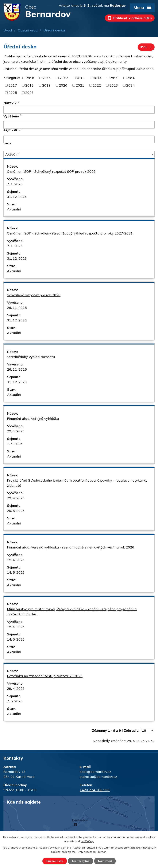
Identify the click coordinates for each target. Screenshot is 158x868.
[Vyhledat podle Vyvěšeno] (79, 125)
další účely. (87, 842)
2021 (80, 85)
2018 (29, 85)
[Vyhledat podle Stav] (79, 154)
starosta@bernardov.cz (98, 777)
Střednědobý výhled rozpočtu (31, 357)
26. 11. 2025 (17, 308)
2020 (63, 85)
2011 (47, 78)
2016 (131, 78)
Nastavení (105, 861)
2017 (13, 85)
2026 (29, 93)
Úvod (8, 30)
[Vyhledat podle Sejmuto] (79, 139)
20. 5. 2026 (16, 511)
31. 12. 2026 (17, 197)
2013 (80, 78)
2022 (97, 85)
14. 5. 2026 (16, 572)
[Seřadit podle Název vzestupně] (19, 101)
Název (10, 103)
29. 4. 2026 (16, 431)
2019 (46, 85)
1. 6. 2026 (15, 444)
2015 (114, 78)
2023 (114, 85)
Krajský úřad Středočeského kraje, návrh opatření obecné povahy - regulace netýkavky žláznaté (77, 483)
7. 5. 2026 (15, 701)
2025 (13, 93)
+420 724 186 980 (95, 790)
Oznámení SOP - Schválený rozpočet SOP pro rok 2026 (51, 171)
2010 (30, 78)
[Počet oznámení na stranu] (147, 730)
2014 (97, 78)
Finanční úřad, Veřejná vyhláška (33, 419)
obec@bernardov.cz (95, 772)
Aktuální (14, 209)
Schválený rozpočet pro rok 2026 (34, 295)
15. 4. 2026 (16, 560)
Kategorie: (12, 78)
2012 (64, 78)
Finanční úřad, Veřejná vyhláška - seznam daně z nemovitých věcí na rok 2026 (71, 547)
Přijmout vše (55, 861)
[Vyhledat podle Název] (79, 110)
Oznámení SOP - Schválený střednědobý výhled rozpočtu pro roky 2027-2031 (70, 233)
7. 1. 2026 (15, 184)
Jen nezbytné (81, 861)
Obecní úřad (28, 30)
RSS (146, 47)
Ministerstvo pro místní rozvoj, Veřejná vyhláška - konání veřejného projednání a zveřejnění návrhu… (72, 612)
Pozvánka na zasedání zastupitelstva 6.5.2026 (45, 676)
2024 (130, 85)
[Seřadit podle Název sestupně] (19, 103)
